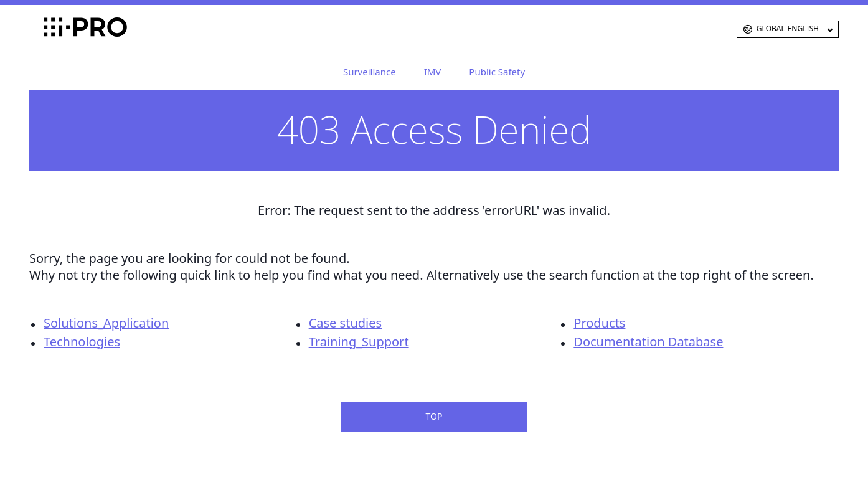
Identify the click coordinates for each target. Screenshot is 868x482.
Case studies (345, 323)
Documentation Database (648, 342)
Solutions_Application (106, 323)
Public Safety (497, 72)
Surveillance (370, 72)
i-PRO (64, 29)
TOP (434, 416)
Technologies (82, 342)
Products (599, 323)
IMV (433, 72)
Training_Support (359, 342)
